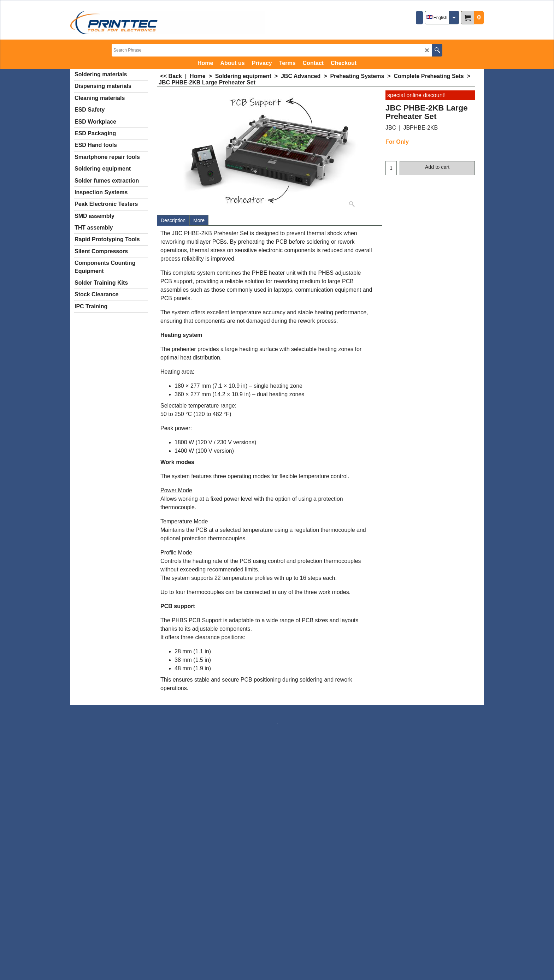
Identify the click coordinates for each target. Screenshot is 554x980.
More (199, 220)
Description (173, 220)
